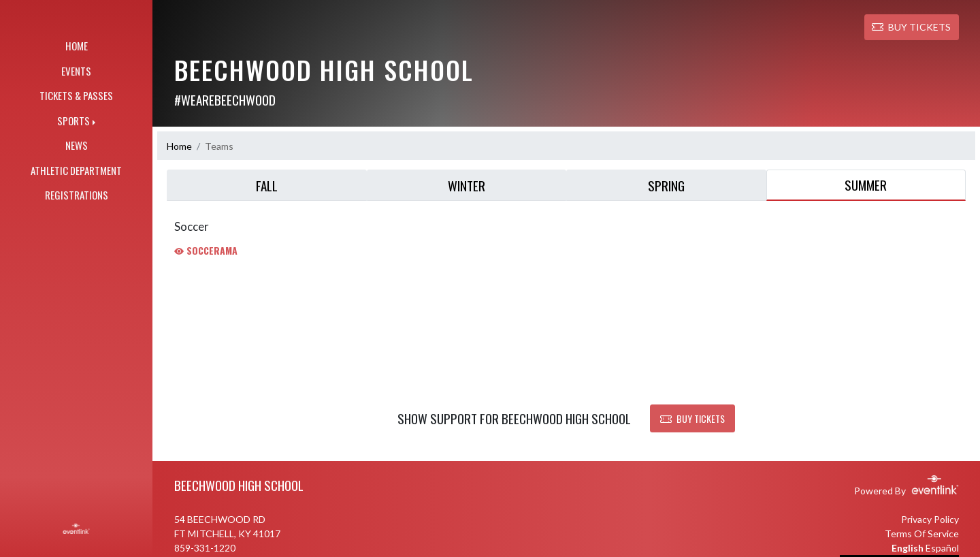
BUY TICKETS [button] (911, 27)
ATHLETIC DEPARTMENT (76, 170)
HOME (77, 46)
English (908, 548)
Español (942, 548)
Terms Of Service (922, 534)
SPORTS (73, 121)
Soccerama (206, 250)
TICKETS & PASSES (76, 95)
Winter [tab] (467, 185)
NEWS (77, 145)
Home (179, 146)
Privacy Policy (930, 519)
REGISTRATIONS (77, 195)
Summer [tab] (866, 185)
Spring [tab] (666, 185)
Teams (219, 146)
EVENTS (76, 71)
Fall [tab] (267, 185)
